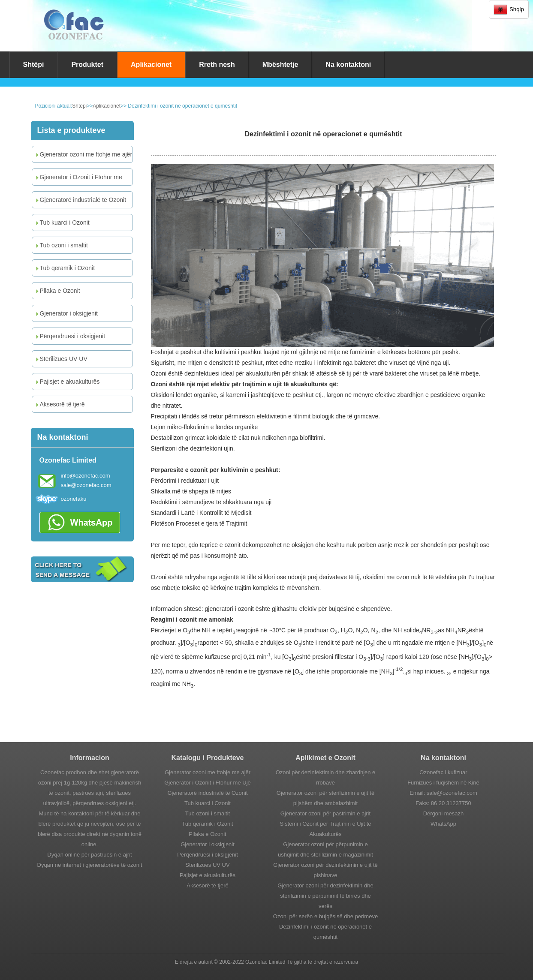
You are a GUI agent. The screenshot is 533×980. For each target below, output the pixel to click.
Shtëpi (34, 65)
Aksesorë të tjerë (60, 404)
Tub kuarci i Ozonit (62, 222)
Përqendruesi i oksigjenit (70, 336)
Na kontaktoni (348, 65)
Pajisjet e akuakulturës (67, 382)
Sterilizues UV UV (61, 359)
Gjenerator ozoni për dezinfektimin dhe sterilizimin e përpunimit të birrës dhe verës (325, 896)
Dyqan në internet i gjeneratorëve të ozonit (90, 865)
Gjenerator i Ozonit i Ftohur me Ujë (78, 179)
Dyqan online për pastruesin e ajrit (89, 855)
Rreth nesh (217, 65)
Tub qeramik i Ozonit (65, 268)
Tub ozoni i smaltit (61, 245)
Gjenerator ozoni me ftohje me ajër (83, 154)
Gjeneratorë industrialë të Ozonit (80, 200)
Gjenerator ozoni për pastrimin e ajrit (325, 813)
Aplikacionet (151, 65)
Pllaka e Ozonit (57, 291)
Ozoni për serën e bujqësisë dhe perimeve (325, 916)
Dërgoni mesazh (444, 813)
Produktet (87, 65)
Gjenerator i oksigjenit (66, 313)
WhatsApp (443, 824)
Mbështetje (280, 65)
